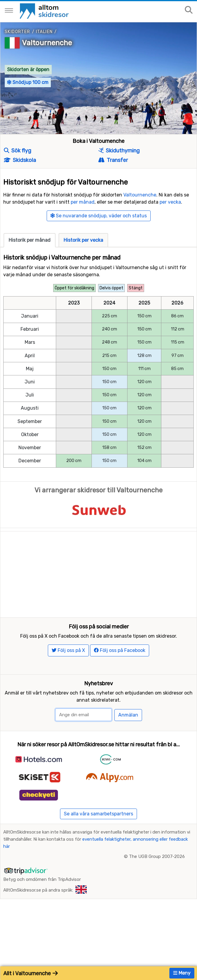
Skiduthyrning (119, 151)
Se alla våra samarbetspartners (98, 838)
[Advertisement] (98, 573)
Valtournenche (47, 43)
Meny (182, 973)
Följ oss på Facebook (120, 674)
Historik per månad (30, 240)
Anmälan (128, 739)
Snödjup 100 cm (28, 82)
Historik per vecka (83, 240)
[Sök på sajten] (189, 10)
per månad (83, 202)
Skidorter (18, 32)
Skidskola (20, 160)
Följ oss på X (68, 674)
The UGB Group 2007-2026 (157, 881)
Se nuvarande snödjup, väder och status (99, 216)
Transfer (113, 160)
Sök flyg (18, 151)
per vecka (170, 202)
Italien (44, 32)
